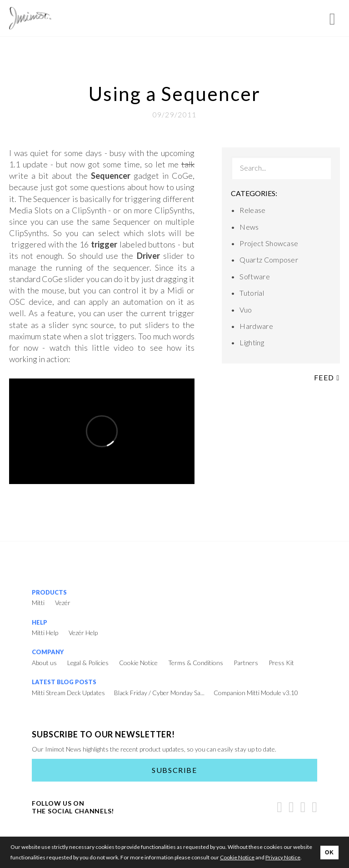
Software (255, 276)
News (249, 227)
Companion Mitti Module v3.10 (256, 693)
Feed (327, 377)
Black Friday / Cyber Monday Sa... (159, 693)
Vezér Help (83, 633)
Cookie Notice (138, 663)
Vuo (246, 310)
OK (329, 853)
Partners (246, 663)
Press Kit (281, 663)
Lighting (252, 342)
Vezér (63, 603)
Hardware (256, 326)
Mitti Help (45, 633)
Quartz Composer (269, 260)
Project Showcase (269, 243)
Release (252, 210)
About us (44, 663)
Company (48, 652)
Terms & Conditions (196, 663)
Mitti (38, 603)
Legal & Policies (88, 663)
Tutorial (252, 293)
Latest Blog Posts (64, 682)
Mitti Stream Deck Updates (68, 693)
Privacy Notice (283, 857)
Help (40, 622)
